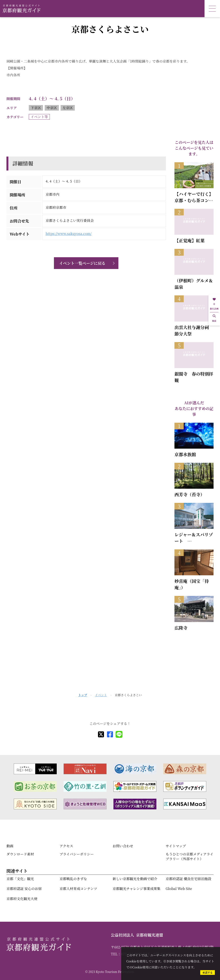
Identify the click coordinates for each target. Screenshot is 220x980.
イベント (101, 695)
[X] (101, 734)
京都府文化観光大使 (22, 899)
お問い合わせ (123, 846)
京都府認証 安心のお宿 (24, 889)
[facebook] (110, 734)
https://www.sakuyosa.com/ (69, 234)
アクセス (66, 846)
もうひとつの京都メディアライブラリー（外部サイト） (189, 856)
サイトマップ (176, 846)
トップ (83, 695)
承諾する (208, 972)
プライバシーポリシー (77, 854)
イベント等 (39, 117)
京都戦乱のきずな (73, 879)
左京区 (68, 108)
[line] (119, 734)
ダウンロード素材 (20, 854)
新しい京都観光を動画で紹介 (135, 879)
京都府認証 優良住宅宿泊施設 (188, 879)
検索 (214, 318)
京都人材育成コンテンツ (78, 889)
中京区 (52, 108)
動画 (10, 846)
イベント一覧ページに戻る (82, 263)
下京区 (36, 108)
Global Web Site (179, 889)
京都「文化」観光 (20, 879)
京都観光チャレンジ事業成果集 (137, 889)
